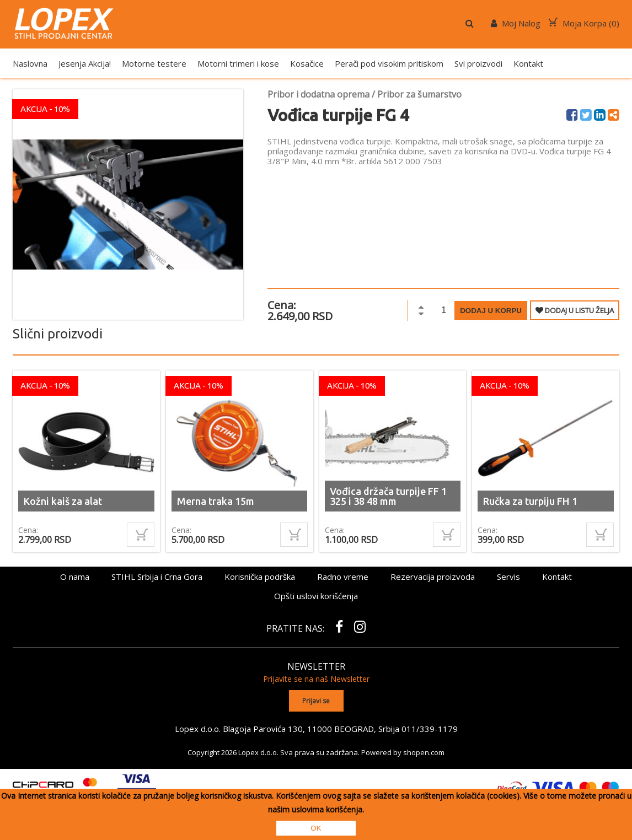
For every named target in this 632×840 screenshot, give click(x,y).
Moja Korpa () (584, 23)
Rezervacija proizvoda (433, 577)
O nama (75, 577)
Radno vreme (343, 577)
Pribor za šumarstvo (419, 94)
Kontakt (528, 63)
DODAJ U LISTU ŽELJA (575, 310)
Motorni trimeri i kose (238, 63)
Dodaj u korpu (491, 311)
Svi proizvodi (478, 63)
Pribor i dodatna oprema (318, 94)
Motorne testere (154, 63)
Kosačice (307, 63)
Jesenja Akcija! (85, 63)
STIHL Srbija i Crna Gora (157, 577)
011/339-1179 (430, 729)
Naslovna (30, 63)
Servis (508, 577)
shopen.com (424, 752)
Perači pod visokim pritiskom (389, 63)
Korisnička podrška (260, 577)
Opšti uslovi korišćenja (316, 596)
